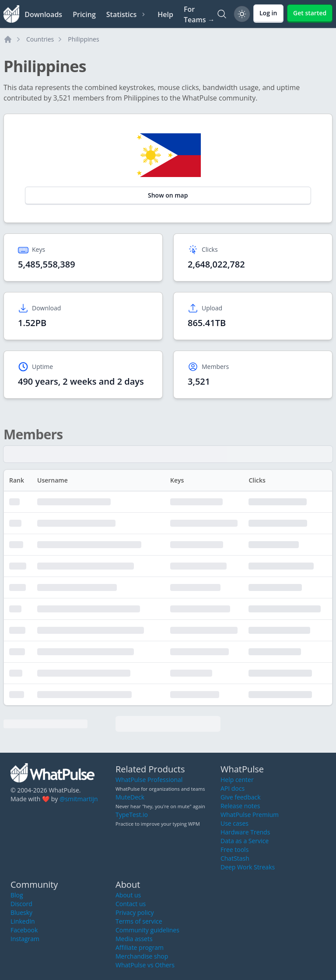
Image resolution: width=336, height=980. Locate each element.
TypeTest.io (132, 815)
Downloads (43, 14)
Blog (17, 895)
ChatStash (235, 858)
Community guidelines (147, 930)
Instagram (25, 939)
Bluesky (21, 912)
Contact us (131, 904)
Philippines (83, 39)
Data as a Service (245, 841)
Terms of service (139, 921)
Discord (21, 904)
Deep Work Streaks (248, 867)
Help (165, 14)
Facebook (24, 930)
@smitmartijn (79, 799)
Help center (237, 780)
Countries (40, 39)
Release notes (240, 806)
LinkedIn (23, 921)
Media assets (134, 939)
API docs (233, 788)
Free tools (234, 850)
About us (128, 895)
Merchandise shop (142, 956)
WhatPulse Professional (149, 780)
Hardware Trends (245, 832)
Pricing (84, 14)
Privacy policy (135, 912)
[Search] (222, 14)
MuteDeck (130, 797)
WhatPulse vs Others (145, 965)
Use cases (234, 823)
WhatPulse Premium (250, 815)
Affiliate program (140, 947)
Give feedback (241, 797)
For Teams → (199, 14)
